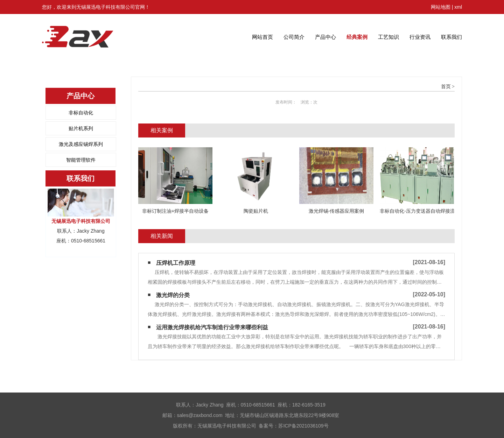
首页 (446, 87)
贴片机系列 (81, 128)
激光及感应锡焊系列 (81, 144)
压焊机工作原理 (176, 263)
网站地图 (441, 7)
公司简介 (294, 37)
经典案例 (357, 37)
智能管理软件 (81, 160)
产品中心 (325, 37)
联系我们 (451, 37)
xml (458, 7)
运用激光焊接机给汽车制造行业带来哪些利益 (212, 327)
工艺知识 (388, 37)
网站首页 (262, 37)
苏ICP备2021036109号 (303, 426)
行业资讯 (420, 37)
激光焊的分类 (173, 295)
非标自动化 (81, 113)
